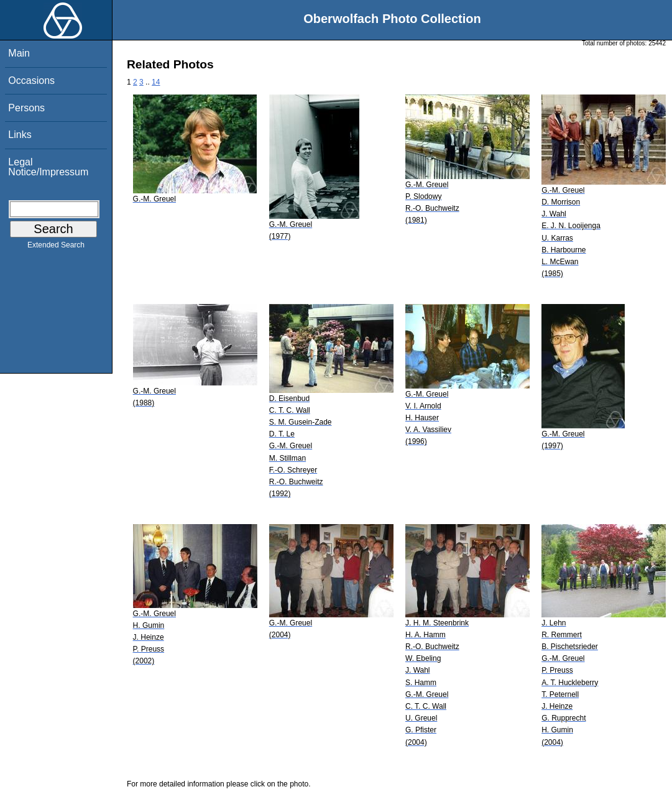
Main (19, 53)
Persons (26, 108)
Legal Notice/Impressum (48, 167)
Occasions (31, 81)
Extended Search (56, 247)
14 (156, 82)
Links (20, 135)
